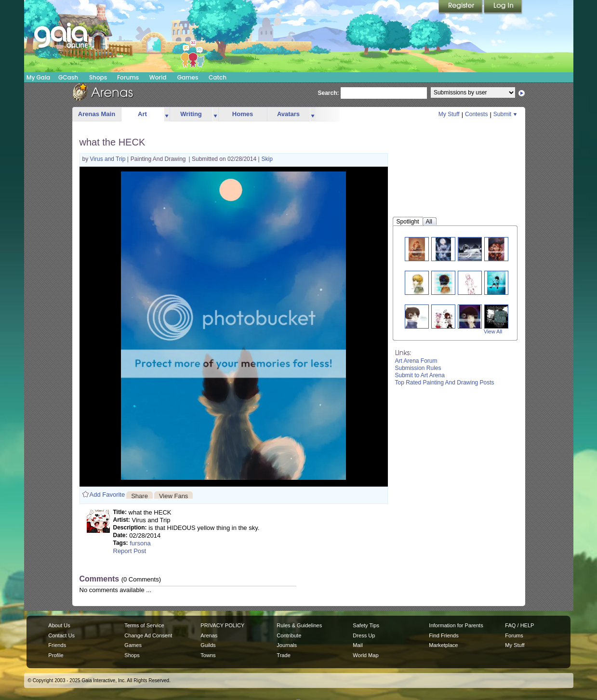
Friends (57, 645)
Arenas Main (97, 114)
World (158, 77)
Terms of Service (144, 625)
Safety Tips (366, 625)
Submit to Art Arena (420, 375)
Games (188, 77)
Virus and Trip (109, 159)
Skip (267, 159)
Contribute (289, 635)
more (167, 114)
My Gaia (38, 77)
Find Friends (444, 635)
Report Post (130, 551)
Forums (128, 77)
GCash (68, 77)
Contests (476, 114)
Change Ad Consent (148, 635)
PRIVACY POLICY (222, 625)
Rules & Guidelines (299, 625)
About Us (59, 625)
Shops (98, 77)
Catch (218, 77)
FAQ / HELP (519, 625)
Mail (358, 645)
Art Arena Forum (416, 361)
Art (142, 114)
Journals (287, 645)
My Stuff (449, 114)
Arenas (209, 635)
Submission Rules (418, 368)
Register (461, 7)
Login (503, 7)
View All (493, 331)
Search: (329, 93)
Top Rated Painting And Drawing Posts (445, 383)
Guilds (208, 645)
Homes (243, 114)
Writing (191, 114)
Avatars (288, 114)
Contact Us (61, 635)
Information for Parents (456, 625)
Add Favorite (107, 495)
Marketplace (443, 645)
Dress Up (364, 635)
